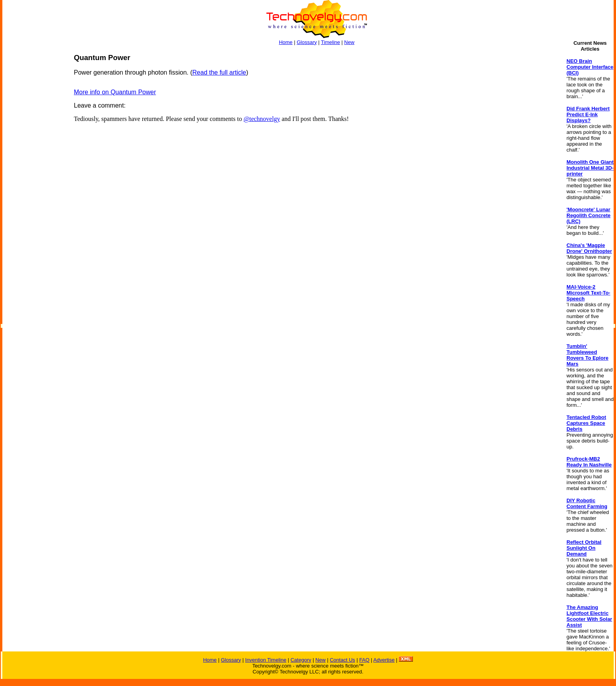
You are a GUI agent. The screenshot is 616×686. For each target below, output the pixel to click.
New (349, 42)
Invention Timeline (266, 660)
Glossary (307, 42)
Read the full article (219, 72)
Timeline (331, 42)
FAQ (364, 660)
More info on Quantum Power (115, 92)
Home (286, 42)
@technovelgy (262, 119)
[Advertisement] (34, 171)
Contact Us (342, 660)
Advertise (384, 660)
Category (301, 660)
